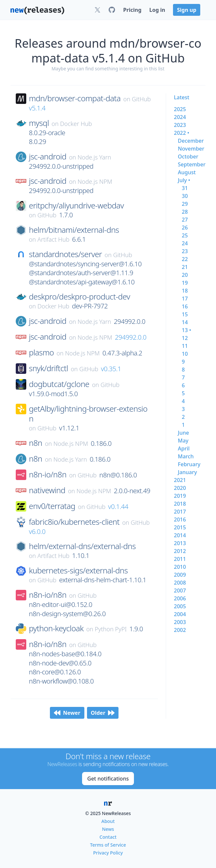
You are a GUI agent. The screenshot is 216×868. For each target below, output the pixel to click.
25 (185, 235)
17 (185, 299)
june (184, 433)
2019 (180, 496)
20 (185, 275)
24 (185, 243)
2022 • (182, 133)
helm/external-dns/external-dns (82, 546)
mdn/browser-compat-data (75, 98)
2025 (180, 109)
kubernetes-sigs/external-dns (78, 570)
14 (185, 322)
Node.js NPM (95, 181)
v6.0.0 (37, 531)
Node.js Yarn (94, 157)
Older (103, 713)
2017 (180, 512)
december (191, 141)
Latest (182, 97)
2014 (180, 535)
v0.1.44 (118, 506)
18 (185, 291)
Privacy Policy (108, 853)
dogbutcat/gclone (59, 384)
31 (185, 188)
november (191, 149)
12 (185, 338)
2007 (180, 591)
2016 (180, 519)
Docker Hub (76, 124)
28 (185, 212)
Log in (157, 10)
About (108, 821)
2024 (180, 117)
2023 (180, 125)
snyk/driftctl (48, 368)
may (183, 441)
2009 (180, 575)
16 (185, 306)
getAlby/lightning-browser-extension (88, 414)
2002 (180, 630)
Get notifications (108, 779)
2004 (180, 614)
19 (185, 283)
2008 (180, 583)
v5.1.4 (37, 108)
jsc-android (48, 157)
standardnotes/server (65, 254)
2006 (180, 598)
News (108, 829)
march (186, 456)
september (192, 164)
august (187, 172)
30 (185, 196)
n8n (35, 443)
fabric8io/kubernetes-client (74, 522)
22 (185, 259)
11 (185, 346)
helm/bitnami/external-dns (74, 230)
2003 (180, 622)
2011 (180, 559)
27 (185, 220)
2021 (180, 480)
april (184, 448)
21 (185, 267)
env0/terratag (52, 506)
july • (184, 180)
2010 (180, 567)
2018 (180, 504)
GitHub (141, 99)
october (188, 157)
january (187, 472)
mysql (39, 123)
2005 (180, 606)
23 (185, 251)
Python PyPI (111, 629)
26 (185, 228)
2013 (180, 543)
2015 (180, 527)
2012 (180, 551)
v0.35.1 (111, 369)
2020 (180, 488)
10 (185, 354)
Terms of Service (108, 845)
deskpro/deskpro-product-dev (79, 297)
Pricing (132, 10)
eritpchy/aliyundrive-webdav (76, 205)
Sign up (187, 10)
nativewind (47, 490)
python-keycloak (56, 628)
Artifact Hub (53, 239)
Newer (67, 713)
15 (185, 314)
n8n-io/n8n (48, 474)
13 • (186, 330)
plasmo (41, 352)
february (189, 464)
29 (185, 204)
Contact (108, 837)
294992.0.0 (131, 337)
